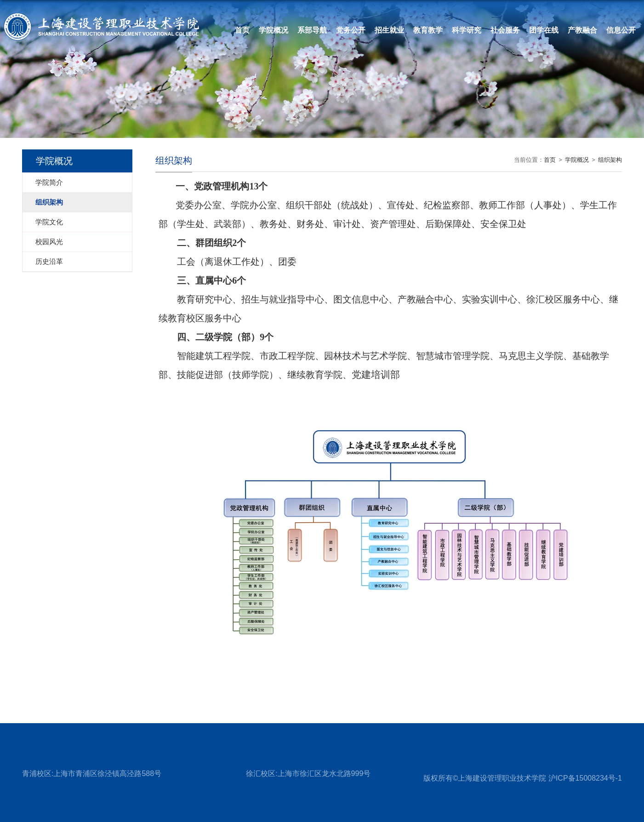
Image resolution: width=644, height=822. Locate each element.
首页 (242, 30)
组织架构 (610, 160)
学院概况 (577, 160)
